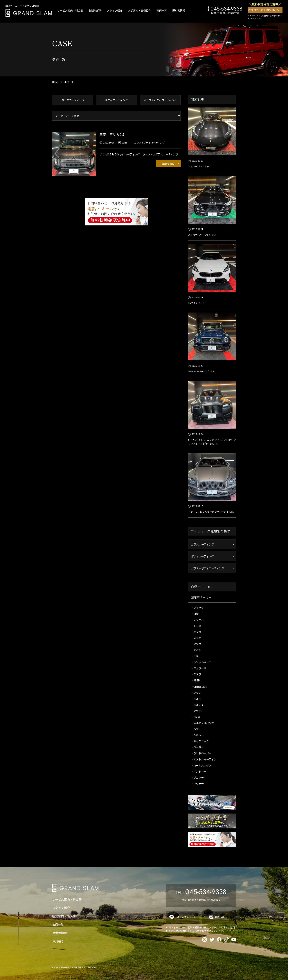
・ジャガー (197, 747)
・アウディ (197, 711)
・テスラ (196, 674)
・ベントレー (199, 771)
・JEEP (195, 680)
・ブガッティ (198, 777)
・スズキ (196, 638)
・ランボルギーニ (201, 662)
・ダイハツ (197, 607)
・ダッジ (196, 693)
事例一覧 (162, 10)
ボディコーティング (116, 100)
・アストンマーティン (204, 759)
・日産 (195, 614)
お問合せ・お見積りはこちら (265, 10)
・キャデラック (200, 741)
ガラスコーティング (73, 100)
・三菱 (195, 656)
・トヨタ (196, 626)
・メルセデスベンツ (202, 723)
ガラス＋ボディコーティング (160, 100)
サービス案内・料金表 (70, 10)
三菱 (124, 142)
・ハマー (196, 729)
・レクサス (197, 620)
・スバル (196, 650)
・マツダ (196, 644)
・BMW (195, 717)
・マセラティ (198, 784)
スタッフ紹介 (115, 10)
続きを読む (168, 164)
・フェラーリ (199, 668)
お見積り (58, 941)
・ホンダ (196, 632)
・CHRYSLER (199, 686)
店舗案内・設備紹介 (139, 10)
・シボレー (197, 735)
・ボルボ (196, 699)
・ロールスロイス (201, 765)
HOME (55, 82)
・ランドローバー (201, 753)
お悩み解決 (95, 10)
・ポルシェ (197, 705)
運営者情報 (179, 10)
